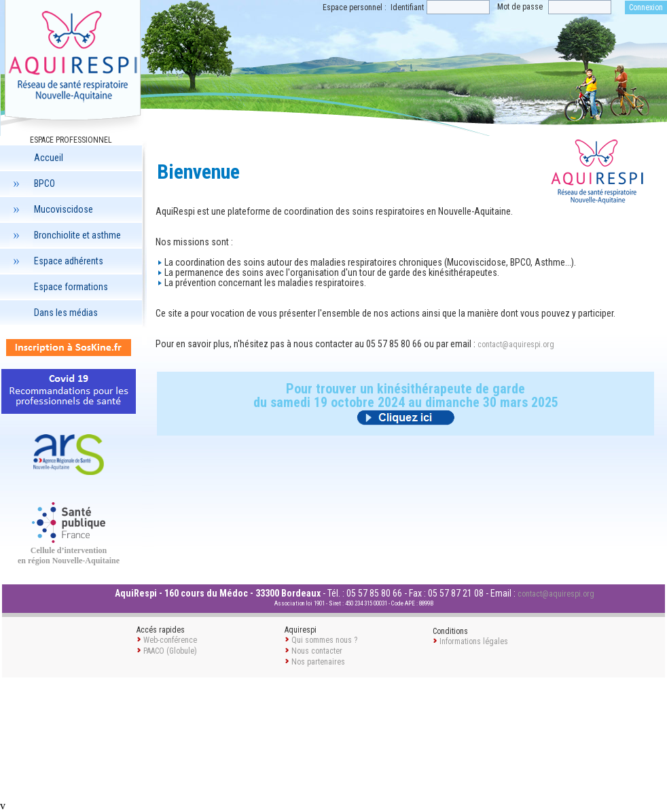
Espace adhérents (56, 261)
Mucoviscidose (51, 209)
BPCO (32, 183)
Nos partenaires (318, 662)
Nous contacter (317, 651)
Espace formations (71, 287)
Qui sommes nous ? (324, 640)
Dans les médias (66, 313)
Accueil (49, 158)
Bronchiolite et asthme (65, 235)
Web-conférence (170, 640)
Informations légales (474, 641)
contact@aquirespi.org (516, 345)
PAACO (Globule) (170, 651)
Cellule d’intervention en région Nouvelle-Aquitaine (69, 555)
